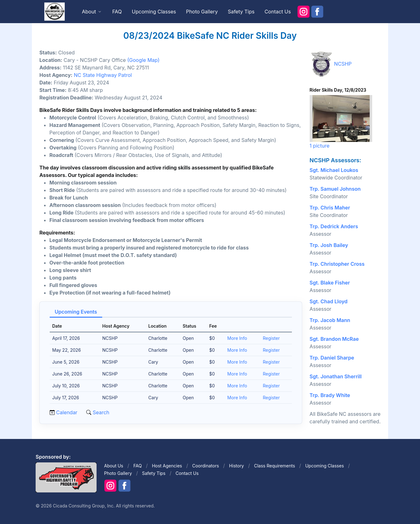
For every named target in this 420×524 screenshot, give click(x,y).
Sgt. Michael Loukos (334, 170)
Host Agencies (167, 466)
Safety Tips (241, 12)
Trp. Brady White (330, 395)
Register (271, 338)
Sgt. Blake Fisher (330, 283)
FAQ (117, 12)
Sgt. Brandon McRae (334, 339)
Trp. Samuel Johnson (335, 189)
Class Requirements (275, 466)
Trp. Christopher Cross (337, 264)
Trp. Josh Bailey (329, 245)
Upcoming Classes (154, 12)
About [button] (89, 12)
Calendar (67, 412)
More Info (237, 338)
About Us (114, 466)
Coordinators (206, 466)
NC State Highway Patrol (103, 75)
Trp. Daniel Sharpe (332, 358)
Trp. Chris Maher (330, 208)
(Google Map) (143, 60)
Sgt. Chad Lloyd (329, 301)
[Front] (54, 11)
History (236, 466)
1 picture (341, 122)
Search (100, 412)
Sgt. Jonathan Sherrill (336, 376)
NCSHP (343, 64)
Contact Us (277, 12)
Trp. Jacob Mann (330, 320)
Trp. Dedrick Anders (334, 226)
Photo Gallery (202, 12)
